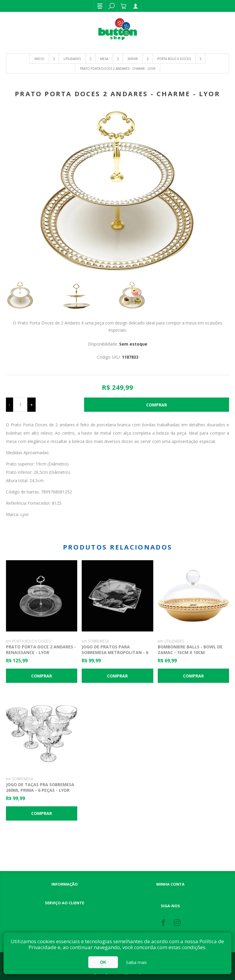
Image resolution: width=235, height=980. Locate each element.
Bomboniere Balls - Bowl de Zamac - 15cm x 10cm (190, 650)
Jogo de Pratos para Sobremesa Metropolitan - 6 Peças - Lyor (115, 652)
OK (103, 962)
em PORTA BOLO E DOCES (28, 641)
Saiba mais (136, 962)
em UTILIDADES (171, 641)
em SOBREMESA (95, 641)
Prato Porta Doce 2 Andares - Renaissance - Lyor (41, 650)
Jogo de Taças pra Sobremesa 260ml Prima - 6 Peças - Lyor (40, 787)
